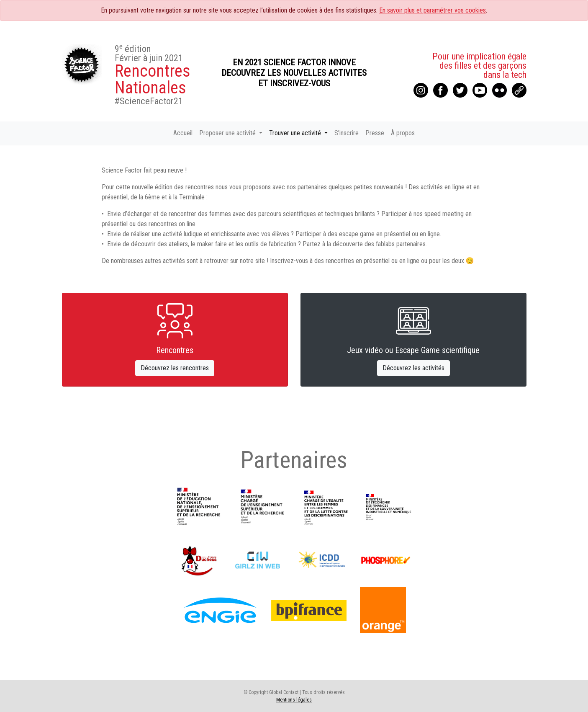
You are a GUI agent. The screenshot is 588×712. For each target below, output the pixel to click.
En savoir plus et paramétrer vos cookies (433, 10)
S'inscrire (347, 133)
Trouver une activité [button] (296, 133)
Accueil (183, 133)
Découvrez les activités (413, 368)
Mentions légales (294, 700)
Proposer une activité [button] (228, 133)
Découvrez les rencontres (175, 368)
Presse (375, 133)
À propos (403, 133)
